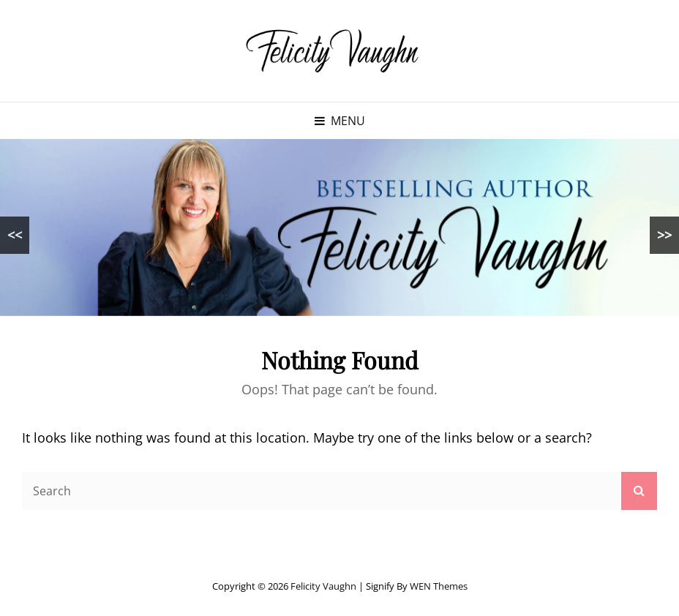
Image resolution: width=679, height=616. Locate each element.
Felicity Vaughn (323, 586)
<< (15, 235)
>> (664, 235)
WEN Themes (439, 586)
